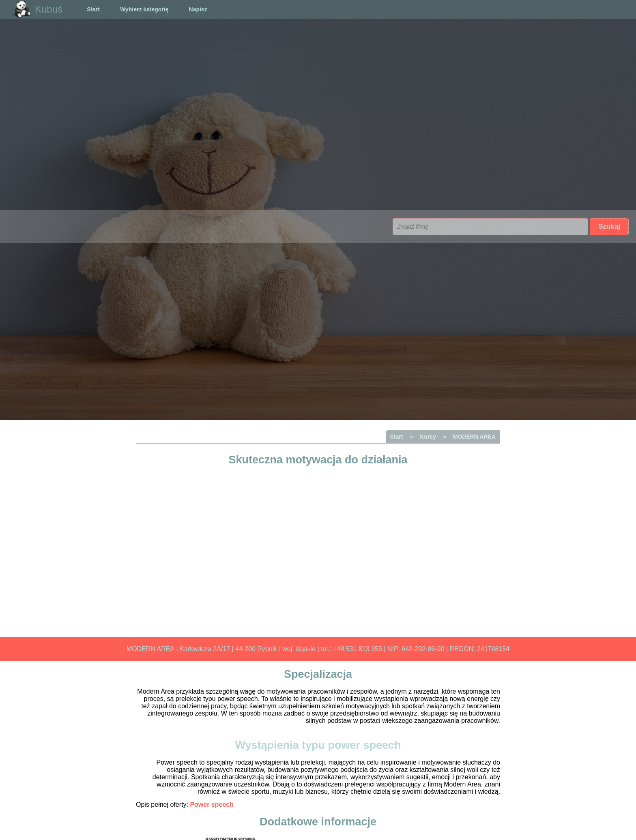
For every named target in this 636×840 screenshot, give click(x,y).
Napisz (198, 9)
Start (93, 9)
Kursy (428, 437)
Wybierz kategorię (144, 9)
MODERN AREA (474, 437)
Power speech (212, 805)
